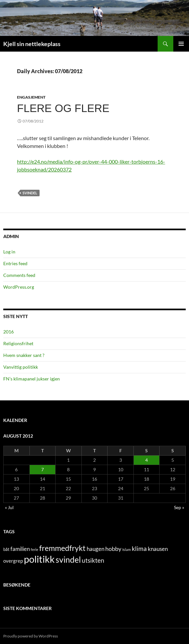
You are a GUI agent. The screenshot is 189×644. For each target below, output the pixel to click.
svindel (30, 193)
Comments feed (19, 275)
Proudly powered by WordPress (31, 636)
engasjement (31, 97)
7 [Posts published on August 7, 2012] (43, 469)
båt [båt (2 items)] (6, 549)
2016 (9, 332)
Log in (9, 252)
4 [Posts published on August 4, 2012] (146, 460)
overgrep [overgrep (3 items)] (13, 561)
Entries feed (15, 263)
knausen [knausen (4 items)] (158, 549)
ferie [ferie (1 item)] (34, 549)
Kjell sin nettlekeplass (32, 44)
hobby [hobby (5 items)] (113, 549)
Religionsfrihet (18, 343)
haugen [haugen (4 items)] (95, 549)
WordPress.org (19, 287)
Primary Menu (181, 44)
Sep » (179, 507)
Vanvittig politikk (21, 367)
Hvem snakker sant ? (24, 355)
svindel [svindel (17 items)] (68, 560)
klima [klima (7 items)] (139, 548)
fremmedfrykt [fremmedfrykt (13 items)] (62, 548)
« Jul (9, 507)
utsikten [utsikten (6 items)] (93, 560)
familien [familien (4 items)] (20, 549)
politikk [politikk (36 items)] (39, 559)
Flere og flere (63, 108)
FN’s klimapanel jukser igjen (32, 379)
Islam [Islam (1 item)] (127, 549)
